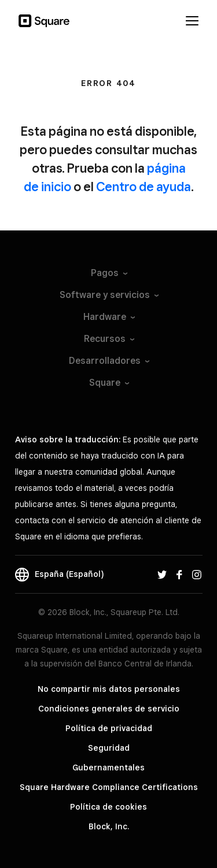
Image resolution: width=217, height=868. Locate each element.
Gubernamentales (108, 768)
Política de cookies (108, 807)
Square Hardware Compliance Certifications (109, 787)
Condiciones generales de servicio (109, 709)
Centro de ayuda (144, 187)
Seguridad (109, 748)
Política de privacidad (109, 728)
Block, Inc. (109, 826)
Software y (108, 295)
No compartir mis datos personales (109, 689)
